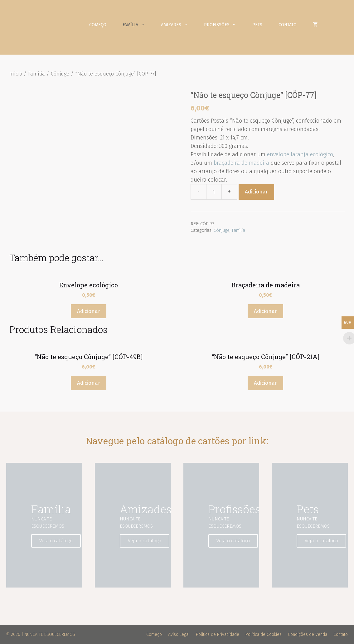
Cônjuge (60, 74)
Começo (98, 25)
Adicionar (256, 192)
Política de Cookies (264, 634)
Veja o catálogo (56, 541)
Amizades (178, 25)
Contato (288, 25)
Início (16, 74)
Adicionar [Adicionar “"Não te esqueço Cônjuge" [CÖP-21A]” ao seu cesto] (265, 383)
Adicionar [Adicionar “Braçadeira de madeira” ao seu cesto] (265, 311)
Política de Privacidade (218, 634)
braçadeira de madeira (241, 163)
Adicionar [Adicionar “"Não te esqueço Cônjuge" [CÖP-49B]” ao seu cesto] (89, 383)
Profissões (224, 25)
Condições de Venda (308, 634)
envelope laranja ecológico (300, 154)
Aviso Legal (179, 634)
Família (138, 25)
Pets (257, 25)
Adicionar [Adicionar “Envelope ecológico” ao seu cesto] (89, 311)
